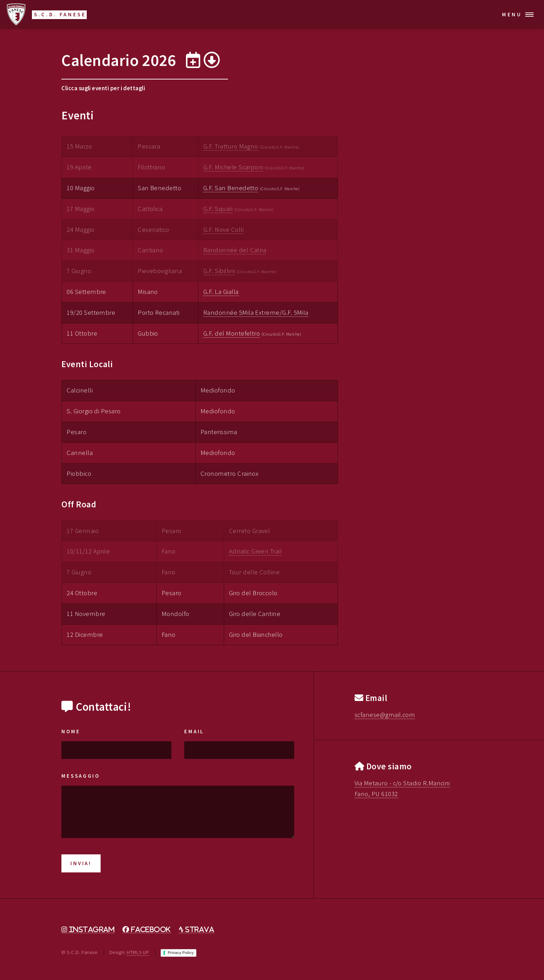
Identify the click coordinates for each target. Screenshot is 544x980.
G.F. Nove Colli (223, 230)
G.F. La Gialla (221, 292)
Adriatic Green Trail (255, 551)
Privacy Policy (181, 953)
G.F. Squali (218, 209)
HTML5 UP (138, 952)
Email (194, 731)
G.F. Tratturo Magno (231, 146)
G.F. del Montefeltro (232, 333)
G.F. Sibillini (219, 271)
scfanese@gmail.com (385, 715)
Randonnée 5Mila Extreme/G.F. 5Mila (256, 312)
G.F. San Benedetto (231, 188)
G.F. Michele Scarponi (233, 167)
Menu (512, 14)
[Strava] (196, 930)
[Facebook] (146, 930)
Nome (71, 731)
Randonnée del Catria (235, 250)
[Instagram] (88, 930)
